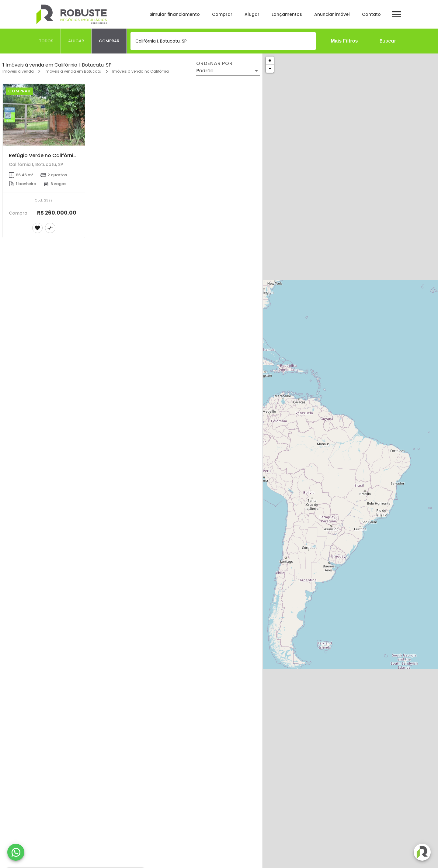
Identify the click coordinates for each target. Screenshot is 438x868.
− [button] (270, 69)
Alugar (252, 14)
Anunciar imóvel (332, 14)
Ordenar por (214, 64)
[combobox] (223, 41)
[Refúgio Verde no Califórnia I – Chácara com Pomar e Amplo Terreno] (44, 115)
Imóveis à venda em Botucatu (73, 71)
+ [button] (270, 60)
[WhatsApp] (16, 852)
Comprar (222, 14)
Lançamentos (287, 14)
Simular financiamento (175, 14)
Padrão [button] (205, 71)
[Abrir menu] (397, 14)
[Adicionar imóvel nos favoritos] (37, 228)
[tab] (46, 41)
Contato (371, 14)
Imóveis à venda (18, 71)
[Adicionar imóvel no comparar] (50, 228)
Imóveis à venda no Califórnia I (141, 71)
